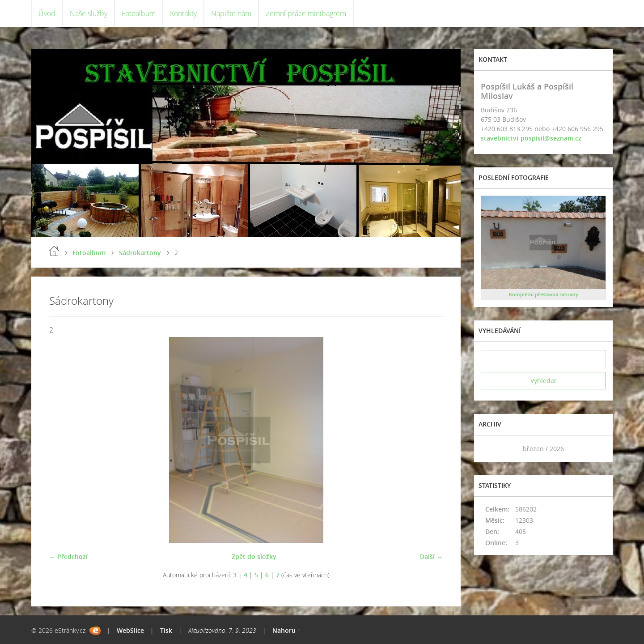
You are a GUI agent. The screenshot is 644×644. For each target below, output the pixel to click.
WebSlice (130, 630)
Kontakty (183, 13)
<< (491, 449)
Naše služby (89, 13)
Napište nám (231, 13)
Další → (431, 557)
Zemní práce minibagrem (306, 13)
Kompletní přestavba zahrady (544, 294)
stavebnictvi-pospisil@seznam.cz (531, 138)
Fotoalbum (139, 13)
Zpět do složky (254, 557)
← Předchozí (68, 557)
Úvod (47, 13)
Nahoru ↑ (286, 630)
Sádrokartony (140, 253)
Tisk (166, 630)
